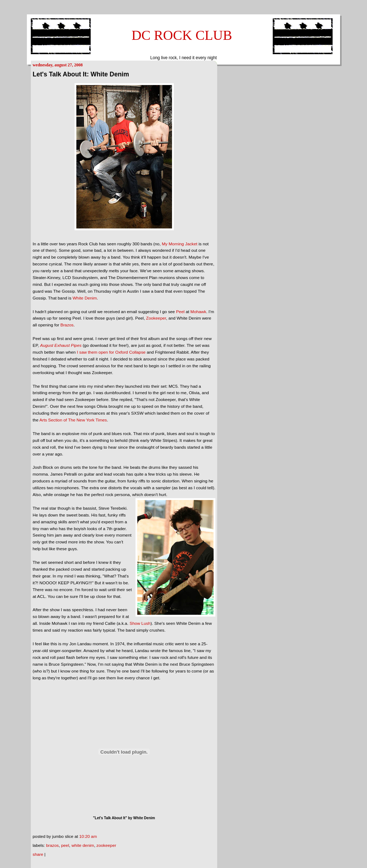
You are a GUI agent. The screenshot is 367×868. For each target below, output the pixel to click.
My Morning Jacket (179, 244)
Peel (180, 312)
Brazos (67, 325)
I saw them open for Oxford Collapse (111, 352)
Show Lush (140, 623)
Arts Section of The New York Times (73, 420)
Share (38, 854)
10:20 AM (88, 836)
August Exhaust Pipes (61, 345)
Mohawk (198, 312)
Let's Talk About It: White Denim (81, 74)
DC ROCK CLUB (182, 35)
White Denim (85, 298)
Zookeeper (156, 318)
